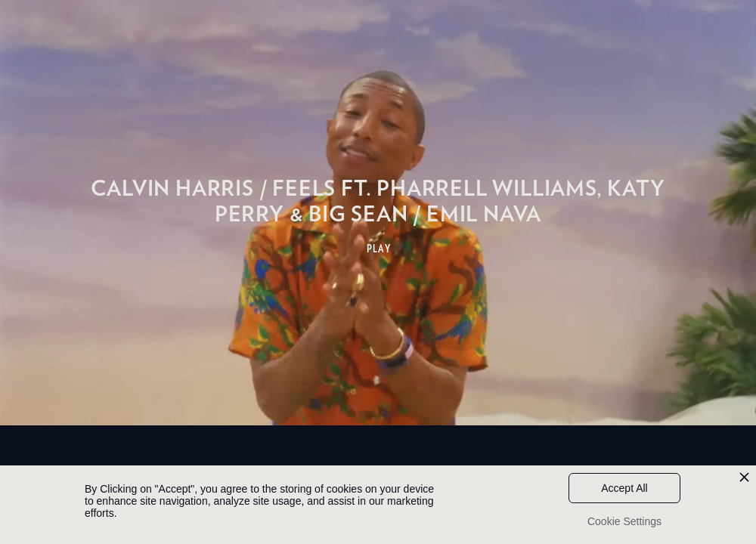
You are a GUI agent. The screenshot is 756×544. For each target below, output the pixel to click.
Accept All (624, 488)
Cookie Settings (624, 521)
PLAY (379, 249)
